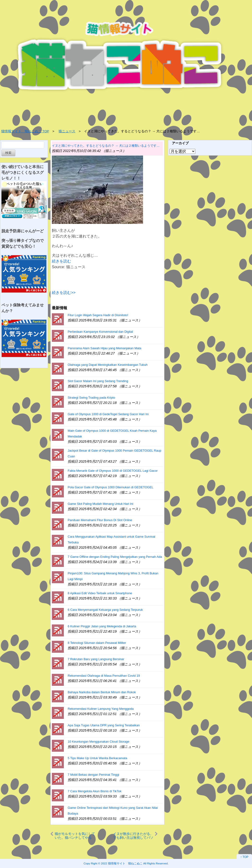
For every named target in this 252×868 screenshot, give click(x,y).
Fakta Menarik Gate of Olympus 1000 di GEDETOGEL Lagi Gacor (113, 471)
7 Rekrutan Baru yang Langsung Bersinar (96, 659)
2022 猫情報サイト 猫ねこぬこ (122, 863)
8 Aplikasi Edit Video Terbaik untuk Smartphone (100, 593)
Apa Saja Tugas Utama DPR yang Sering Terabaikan (104, 725)
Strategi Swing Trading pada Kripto (91, 398)
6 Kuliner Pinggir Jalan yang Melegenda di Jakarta (102, 626)
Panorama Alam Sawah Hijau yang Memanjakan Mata (105, 348)
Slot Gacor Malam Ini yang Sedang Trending (98, 381)
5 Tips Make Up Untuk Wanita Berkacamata (97, 758)
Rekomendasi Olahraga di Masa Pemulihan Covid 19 (104, 676)
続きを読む (61, 261)
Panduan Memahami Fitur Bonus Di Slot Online (100, 520)
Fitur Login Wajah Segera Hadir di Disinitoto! (98, 315)
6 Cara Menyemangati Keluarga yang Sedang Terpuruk (105, 610)
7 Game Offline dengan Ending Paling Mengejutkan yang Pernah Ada (115, 557)
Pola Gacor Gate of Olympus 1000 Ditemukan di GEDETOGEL (111, 487)
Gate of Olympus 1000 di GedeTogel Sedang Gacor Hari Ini (108, 414)
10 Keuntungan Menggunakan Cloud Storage (99, 742)
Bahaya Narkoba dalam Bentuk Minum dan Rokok (102, 692)
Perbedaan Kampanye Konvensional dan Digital (100, 332)
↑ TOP (244, 857)
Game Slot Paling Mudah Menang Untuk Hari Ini (100, 504)
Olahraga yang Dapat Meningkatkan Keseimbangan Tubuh (108, 365)
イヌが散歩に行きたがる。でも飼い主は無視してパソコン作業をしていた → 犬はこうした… (133, 836)
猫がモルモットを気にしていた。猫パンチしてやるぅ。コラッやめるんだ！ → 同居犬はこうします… (75, 836)
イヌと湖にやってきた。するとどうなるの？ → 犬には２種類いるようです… (106, 146)
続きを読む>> (64, 293)
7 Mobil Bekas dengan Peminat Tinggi (93, 775)
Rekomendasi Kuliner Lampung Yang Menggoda (101, 709)
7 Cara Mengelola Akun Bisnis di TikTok (95, 791)
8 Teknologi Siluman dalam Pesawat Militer (97, 643)
